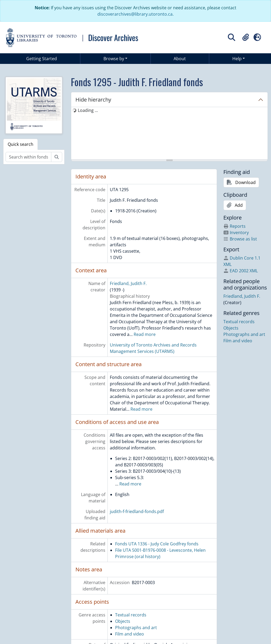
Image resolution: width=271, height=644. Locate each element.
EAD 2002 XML (241, 271)
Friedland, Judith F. (128, 283)
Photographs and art (136, 628)
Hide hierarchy (93, 100)
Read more (145, 334)
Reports (234, 226)
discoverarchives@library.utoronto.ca (135, 14)
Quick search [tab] (21, 144)
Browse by (114, 59)
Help (237, 59)
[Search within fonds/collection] (28, 157)
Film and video (130, 634)
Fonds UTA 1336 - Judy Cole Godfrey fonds (157, 544)
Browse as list (240, 239)
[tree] (169, 134)
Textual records (131, 615)
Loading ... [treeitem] (88, 110)
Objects (123, 621)
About (180, 59)
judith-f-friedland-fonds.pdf (137, 511)
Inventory (236, 233)
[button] (246, 37)
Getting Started (42, 59)
